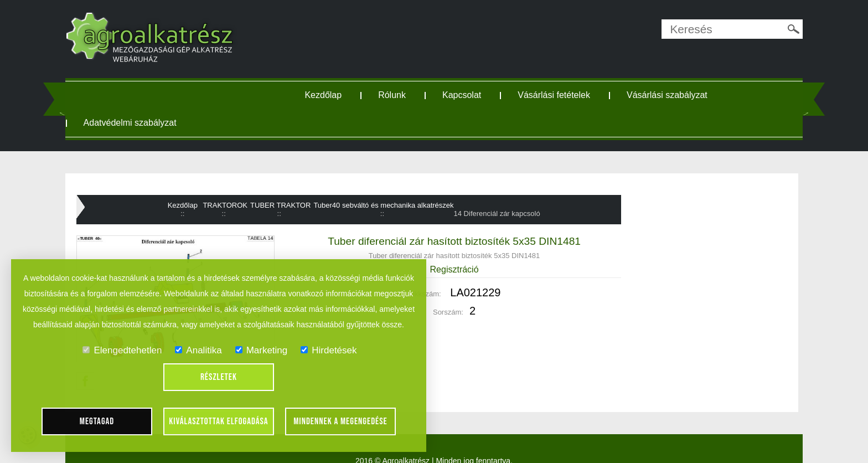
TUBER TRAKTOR (285, 203)
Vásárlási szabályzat (676, 95)
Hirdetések (329, 350)
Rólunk (401, 95)
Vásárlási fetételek (563, 95)
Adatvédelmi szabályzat (152, 123)
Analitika (198, 350)
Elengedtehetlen (122, 350)
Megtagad (97, 421)
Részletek (219, 377)
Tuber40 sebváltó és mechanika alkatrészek (388, 203)
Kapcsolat (471, 95)
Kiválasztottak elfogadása (218, 421)
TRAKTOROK (230, 203)
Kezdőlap (332, 95)
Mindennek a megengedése (340, 421)
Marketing (262, 350)
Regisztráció (453, 267)
